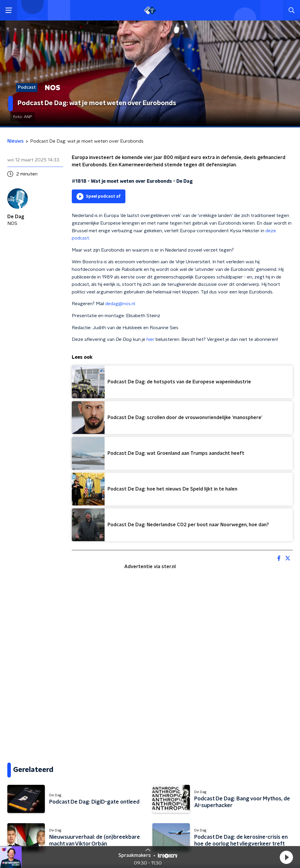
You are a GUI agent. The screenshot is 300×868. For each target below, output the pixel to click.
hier (150, 339)
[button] (286, 857)
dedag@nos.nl (120, 304)
